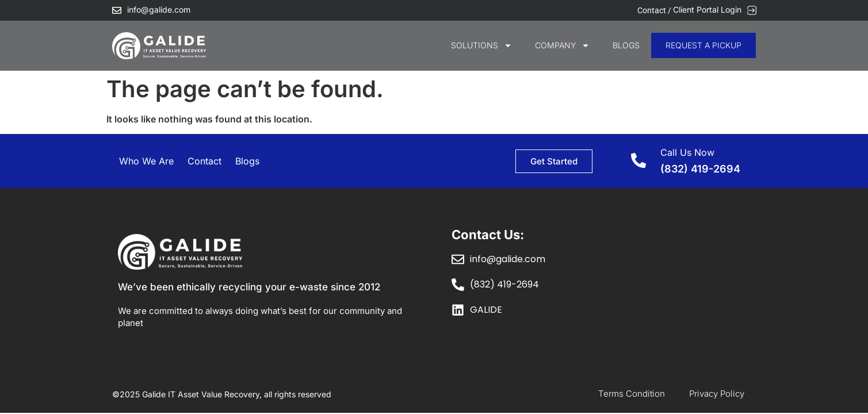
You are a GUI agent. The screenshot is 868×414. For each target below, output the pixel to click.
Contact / (655, 10)
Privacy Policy (717, 394)
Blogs (626, 45)
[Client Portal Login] (752, 10)
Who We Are (146, 161)
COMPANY (562, 45)
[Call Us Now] (638, 160)
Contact (204, 161)
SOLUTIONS (481, 45)
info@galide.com (159, 9)
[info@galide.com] (117, 10)
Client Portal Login (707, 9)
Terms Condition (632, 394)
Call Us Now (687, 152)
